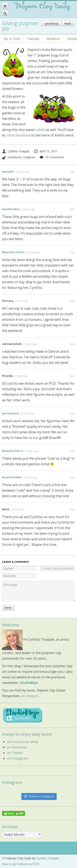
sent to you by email (22, 742)
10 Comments (52, 157)
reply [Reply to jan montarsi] (72, 413)
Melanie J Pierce (13, 451)
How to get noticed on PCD (21, 864)
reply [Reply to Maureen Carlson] (72, 252)
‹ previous (51, 23)
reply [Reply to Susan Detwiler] (72, 477)
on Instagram (17, 758)
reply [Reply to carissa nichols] (72, 344)
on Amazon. (30, 696)
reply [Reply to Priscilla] (72, 376)
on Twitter (15, 753)
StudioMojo (29, 683)
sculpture (29, 157)
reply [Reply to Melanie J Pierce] (72, 451)
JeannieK (8, 172)
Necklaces (53, 39)
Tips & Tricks (12, 39)
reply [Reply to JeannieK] (72, 172)
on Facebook (17, 747)
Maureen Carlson (13, 252)
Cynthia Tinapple (16, 151)
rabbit (40, 130)
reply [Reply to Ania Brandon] (72, 209)
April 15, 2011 (45, 151)
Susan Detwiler (12, 477)
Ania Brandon (11, 209)
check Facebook (18, 135)
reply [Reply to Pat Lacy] (72, 301)
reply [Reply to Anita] (72, 509)
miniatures (15, 157)
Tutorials (33, 39)
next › (68, 23)
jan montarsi (10, 413)
